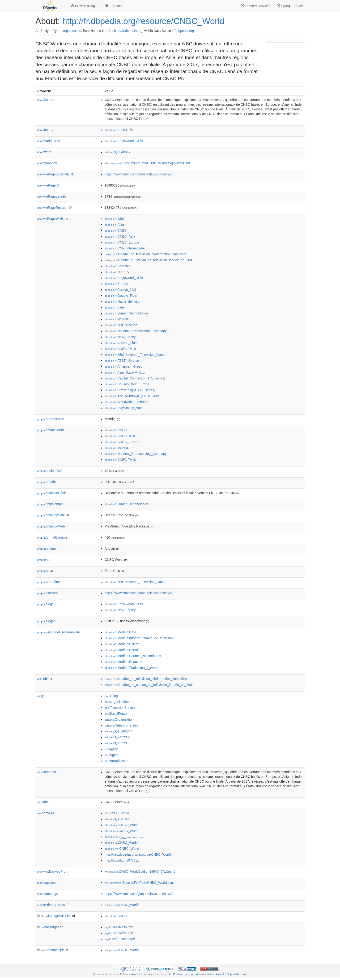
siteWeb (47, 593)
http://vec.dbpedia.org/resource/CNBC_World (138, 854)
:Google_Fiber (121, 296)
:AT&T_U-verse (122, 361)
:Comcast (118, 266)
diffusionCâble (52, 493)
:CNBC (116, 231)
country (45, 130)
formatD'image (52, 537)
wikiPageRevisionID (55, 208)
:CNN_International (125, 248)
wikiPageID (48, 185)
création (47, 482)
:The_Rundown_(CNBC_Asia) (133, 396)
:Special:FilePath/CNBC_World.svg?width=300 (147, 163)
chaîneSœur (51, 430)
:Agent (111, 749)
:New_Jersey (120, 337)
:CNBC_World (117, 813)
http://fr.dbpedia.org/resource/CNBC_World (143, 21)
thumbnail (47, 163)
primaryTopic (53, 950)
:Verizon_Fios (121, 343)
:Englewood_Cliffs (124, 141)
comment (47, 772)
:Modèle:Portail (122, 650)
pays (45, 571)
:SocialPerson (117, 714)
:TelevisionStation (120, 708)
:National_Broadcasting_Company (136, 331)
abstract (46, 100)
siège (46, 604)
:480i (114, 219)
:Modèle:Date (120, 632)
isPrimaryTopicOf (52, 905)
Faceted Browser (255, 6)
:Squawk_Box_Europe (127, 384)
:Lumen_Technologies (127, 313)
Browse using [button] (85, 6)
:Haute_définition (123, 301)
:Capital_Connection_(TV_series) (135, 378)
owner (44, 152)
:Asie (114, 225)
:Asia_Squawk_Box (125, 372)
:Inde (114, 307)
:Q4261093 (118, 819)
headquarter (49, 141)
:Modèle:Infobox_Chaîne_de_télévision (139, 638)
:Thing (111, 696)
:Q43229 (116, 743)
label (43, 802)
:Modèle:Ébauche (123, 662)
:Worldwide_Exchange (127, 402)
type (42, 696)
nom (45, 560)
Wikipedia (136, 974)
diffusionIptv (50, 504)
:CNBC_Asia (120, 236)
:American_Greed (123, 366)
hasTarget (50, 927)
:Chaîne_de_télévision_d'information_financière (146, 254)
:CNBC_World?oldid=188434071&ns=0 (140, 871)
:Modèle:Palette (122, 644)
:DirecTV (117, 272)
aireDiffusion (51, 419)
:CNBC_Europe (122, 242)
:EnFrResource (119, 933)
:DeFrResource (119, 927)
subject (45, 679)
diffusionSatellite (54, 515)
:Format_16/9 (120, 290)
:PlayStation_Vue (123, 408)
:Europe (116, 284)
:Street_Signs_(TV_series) (130, 390)
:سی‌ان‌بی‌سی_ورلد (124, 837)
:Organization (119, 719)
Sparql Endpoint (291, 6)
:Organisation (117, 702)
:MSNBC (117, 319)
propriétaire (50, 582)
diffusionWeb (51, 526)
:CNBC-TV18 (120, 349)
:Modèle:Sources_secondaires (133, 656)
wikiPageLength (52, 196)
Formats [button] (115, 6)
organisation (72, 31)
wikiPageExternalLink (56, 174)
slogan (46, 621)
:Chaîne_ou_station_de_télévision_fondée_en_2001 (149, 260)
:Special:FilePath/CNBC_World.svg (139, 883)
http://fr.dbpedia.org (128, 31)
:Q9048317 (118, 152)
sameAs (46, 813)
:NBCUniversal (121, 325)
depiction (47, 883)
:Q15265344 (119, 731)
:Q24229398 (119, 737)
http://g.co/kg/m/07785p (122, 860)
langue (47, 549)
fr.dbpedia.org (184, 31)
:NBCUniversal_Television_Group (135, 355)
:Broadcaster (116, 761)
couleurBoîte (51, 471)
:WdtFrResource (120, 939)
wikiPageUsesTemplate (59, 632)
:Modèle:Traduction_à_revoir (132, 668)
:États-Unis (119, 130)
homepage (48, 894)
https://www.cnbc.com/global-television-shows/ (139, 174)
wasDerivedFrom (53, 871)
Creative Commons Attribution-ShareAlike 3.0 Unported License (210, 974)
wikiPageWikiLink (53, 219)
